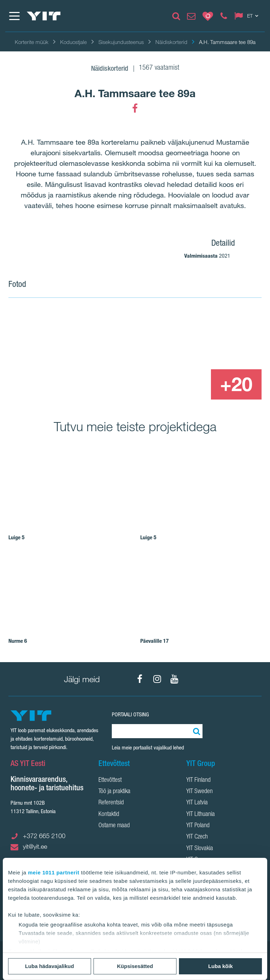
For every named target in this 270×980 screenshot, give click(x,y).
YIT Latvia (197, 803)
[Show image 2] (211, 338)
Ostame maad (114, 826)
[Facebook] (135, 108)
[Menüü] (14, 16)
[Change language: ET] (248, 16)
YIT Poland (198, 826)
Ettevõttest (110, 780)
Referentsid (111, 803)
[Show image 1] (84, 354)
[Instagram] (157, 679)
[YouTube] (174, 679)
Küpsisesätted (135, 966)
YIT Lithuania (201, 815)
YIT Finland (198, 780)
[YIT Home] (44, 16)
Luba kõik (220, 966)
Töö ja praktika (114, 792)
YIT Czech (197, 837)
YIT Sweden (200, 792)
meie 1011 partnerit (54, 872)
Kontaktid (109, 815)
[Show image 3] (185, 384)
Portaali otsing (130, 714)
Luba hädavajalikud (49, 966)
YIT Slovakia (200, 849)
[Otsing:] (195, 731)
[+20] (236, 384)
